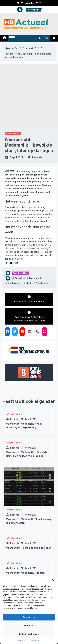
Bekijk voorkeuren (29, 634)
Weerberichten (13, 134)
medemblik (35, 278)
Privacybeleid (35, 640)
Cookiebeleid (23, 640)
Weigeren (29, 626)
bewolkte (20, 278)
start (28, 283)
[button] (53, 580)
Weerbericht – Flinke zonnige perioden (28, 548)
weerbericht (42, 283)
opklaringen (15, 283)
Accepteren (29, 617)
